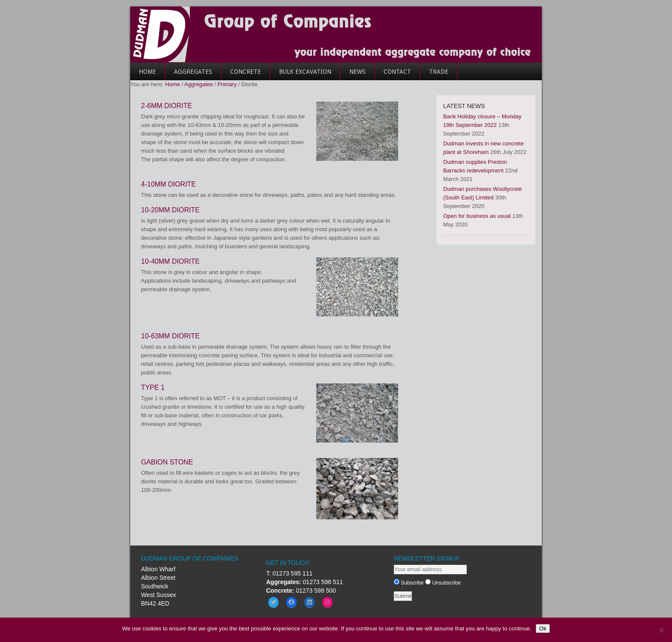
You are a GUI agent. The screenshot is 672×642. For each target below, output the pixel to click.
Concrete (241, 74)
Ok (543, 628)
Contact (393, 74)
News (357, 72)
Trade (434, 74)
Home (143, 74)
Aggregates (189, 74)
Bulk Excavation (305, 72)
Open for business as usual (477, 216)
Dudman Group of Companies (336, 34)
